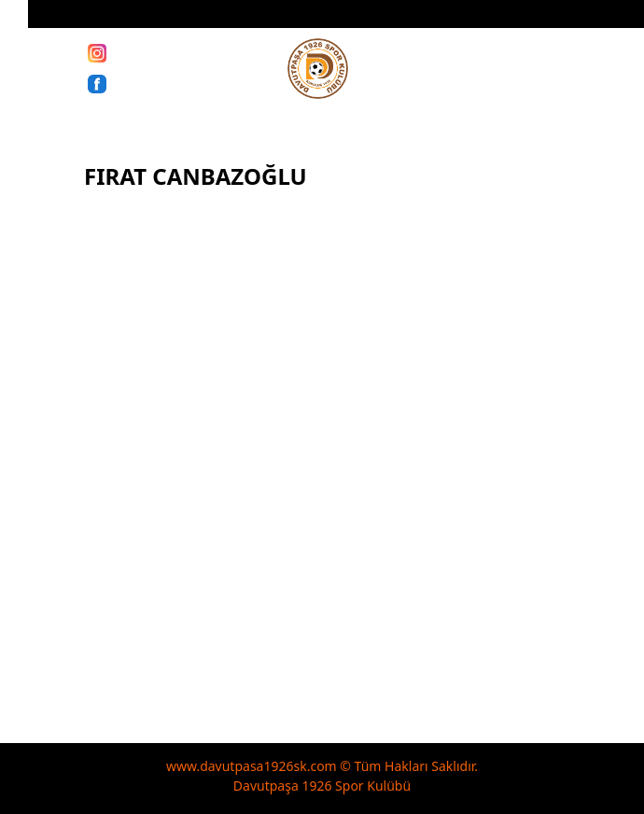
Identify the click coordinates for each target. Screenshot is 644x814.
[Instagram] (97, 52)
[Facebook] (97, 83)
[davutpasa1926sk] (318, 69)
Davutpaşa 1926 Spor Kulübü (322, 786)
